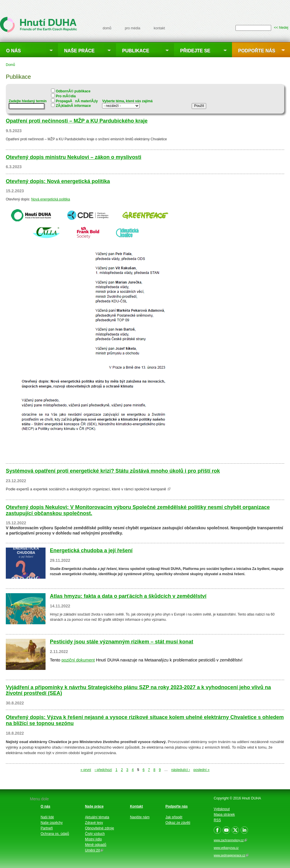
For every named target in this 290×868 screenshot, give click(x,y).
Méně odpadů (96, 845)
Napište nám (140, 817)
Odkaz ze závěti (178, 823)
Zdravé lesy (94, 823)
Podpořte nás (257, 51)
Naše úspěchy (52, 823)
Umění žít (94, 850)
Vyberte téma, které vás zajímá (127, 101)
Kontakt (136, 806)
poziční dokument (78, 660)
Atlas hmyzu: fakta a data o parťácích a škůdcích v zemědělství (128, 596)
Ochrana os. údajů (55, 834)
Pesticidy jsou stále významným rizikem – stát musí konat (122, 642)
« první (86, 770)
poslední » (201, 770)
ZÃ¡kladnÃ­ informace (73, 106)
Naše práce (79, 51)
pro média (132, 28)
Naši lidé (47, 817)
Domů (10, 65)
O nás (13, 51)
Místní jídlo (93, 839)
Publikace (136, 51)
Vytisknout (222, 809)
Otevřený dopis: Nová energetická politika (58, 181)
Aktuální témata (97, 817)
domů (107, 28)
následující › (181, 770)
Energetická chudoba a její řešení (91, 550)
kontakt (159, 28)
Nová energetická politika (50, 199)
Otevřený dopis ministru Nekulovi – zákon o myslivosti (74, 157)
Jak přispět (174, 817)
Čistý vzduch (95, 834)
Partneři (47, 828)
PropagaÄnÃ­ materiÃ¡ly (77, 101)
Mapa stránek (224, 815)
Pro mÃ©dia (66, 96)
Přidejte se (195, 51)
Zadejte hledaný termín (28, 101)
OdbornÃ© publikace (73, 91)
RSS (217, 820)
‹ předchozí (103, 770)
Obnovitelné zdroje (99, 828)
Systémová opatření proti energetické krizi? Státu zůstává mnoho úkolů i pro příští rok (113, 471)
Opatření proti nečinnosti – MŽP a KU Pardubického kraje (77, 121)
